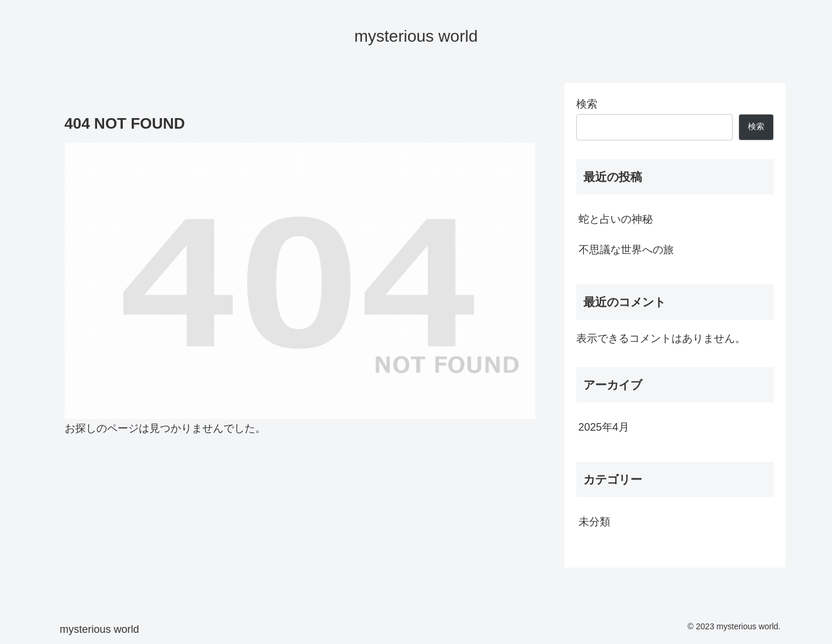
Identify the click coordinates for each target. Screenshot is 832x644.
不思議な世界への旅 (626, 250)
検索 (587, 104)
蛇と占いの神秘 (616, 219)
